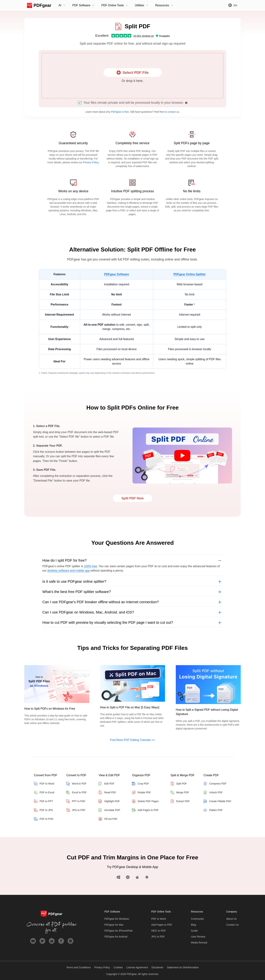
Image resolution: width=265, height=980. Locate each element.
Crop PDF (140, 784)
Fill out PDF (108, 819)
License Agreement (137, 967)
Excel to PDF (76, 792)
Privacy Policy (91, 162)
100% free (91, 566)
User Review (198, 937)
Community (197, 919)
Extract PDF (180, 801)
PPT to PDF (76, 801)
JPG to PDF (76, 810)
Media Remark (199, 943)
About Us (231, 919)
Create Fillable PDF (217, 801)
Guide (194, 931)
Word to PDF (76, 784)
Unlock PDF (213, 792)
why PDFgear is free (117, 112)
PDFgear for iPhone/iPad (118, 931)
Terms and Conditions (79, 967)
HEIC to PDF (159, 931)
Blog (193, 925)
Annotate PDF (109, 810)
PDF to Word (44, 784)
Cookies (118, 967)
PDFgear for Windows (117, 919)
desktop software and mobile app (69, 571)
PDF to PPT (44, 801)
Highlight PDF (109, 801)
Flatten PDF (213, 810)
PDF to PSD (44, 819)
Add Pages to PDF (145, 810)
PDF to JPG (44, 810)
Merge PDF (180, 792)
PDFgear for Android (116, 937)
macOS (128, 877)
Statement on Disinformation (183, 967)
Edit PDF (106, 784)
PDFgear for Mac (114, 925)
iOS (137, 877)
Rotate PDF (141, 792)
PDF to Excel (44, 792)
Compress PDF (215, 784)
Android (145, 877)
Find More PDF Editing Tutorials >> (132, 740)
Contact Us (232, 925)
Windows (120, 877)
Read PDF (107, 792)
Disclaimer (157, 967)
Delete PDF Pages (145, 801)
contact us (173, 112)
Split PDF (179, 784)
